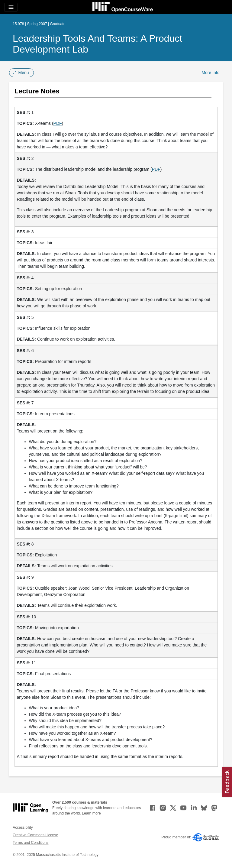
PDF (58, 123)
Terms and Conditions (31, 843)
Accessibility (23, 828)
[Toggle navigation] (11, 7)
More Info (210, 73)
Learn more (91, 813)
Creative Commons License (35, 835)
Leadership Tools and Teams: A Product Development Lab (97, 44)
